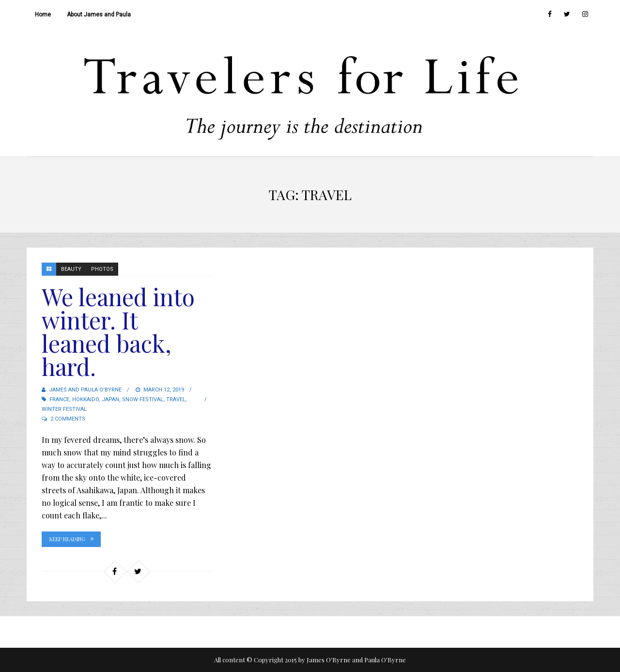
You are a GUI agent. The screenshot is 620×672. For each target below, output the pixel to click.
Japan (110, 399)
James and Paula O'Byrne (85, 390)
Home (43, 15)
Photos (102, 269)
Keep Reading (67, 539)
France (59, 399)
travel (176, 399)
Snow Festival (143, 399)
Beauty (71, 269)
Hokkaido (85, 399)
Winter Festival (64, 409)
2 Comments (68, 419)
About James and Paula (99, 15)
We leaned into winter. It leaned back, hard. (118, 331)
